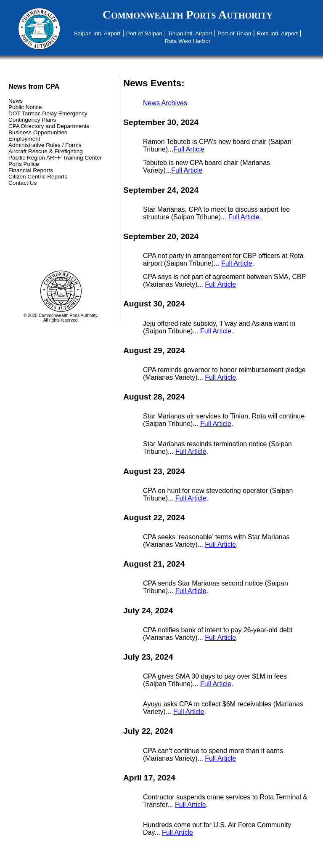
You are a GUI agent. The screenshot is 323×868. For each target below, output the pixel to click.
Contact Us (23, 183)
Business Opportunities (38, 132)
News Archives (165, 103)
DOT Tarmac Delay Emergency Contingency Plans (48, 117)
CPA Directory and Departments (49, 126)
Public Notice (25, 107)
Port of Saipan (144, 33)
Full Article (189, 149)
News (16, 101)
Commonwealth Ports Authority (188, 15)
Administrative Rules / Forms (45, 145)
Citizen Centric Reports (38, 177)
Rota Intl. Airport (277, 33)
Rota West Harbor (188, 41)
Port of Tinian (234, 33)
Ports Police (24, 164)
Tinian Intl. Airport (190, 33)
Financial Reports (31, 170)
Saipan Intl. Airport (97, 33)
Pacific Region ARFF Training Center (55, 158)
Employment (24, 139)
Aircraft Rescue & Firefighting (46, 151)
